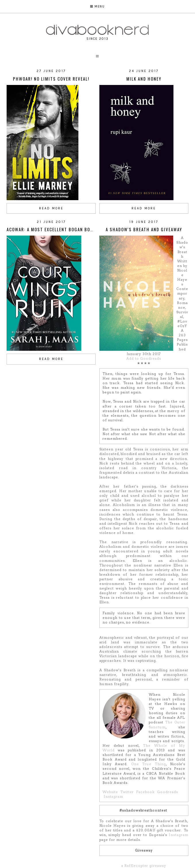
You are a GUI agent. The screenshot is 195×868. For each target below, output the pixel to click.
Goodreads (168, 792)
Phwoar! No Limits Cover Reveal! (51, 79)
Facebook (145, 792)
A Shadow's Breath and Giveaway (144, 229)
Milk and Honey (144, 79)
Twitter (127, 792)
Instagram (113, 797)
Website (110, 792)
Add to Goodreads (144, 359)
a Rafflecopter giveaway (144, 866)
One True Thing (149, 764)
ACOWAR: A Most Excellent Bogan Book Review (60, 229)
